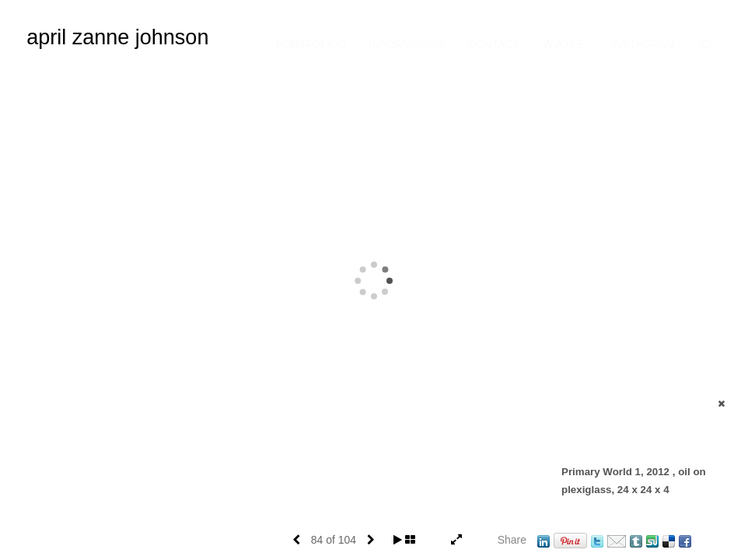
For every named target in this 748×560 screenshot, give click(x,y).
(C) (706, 44)
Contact (494, 44)
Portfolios (311, 44)
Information (407, 44)
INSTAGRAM (643, 44)
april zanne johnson (117, 37)
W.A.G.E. (565, 44)
